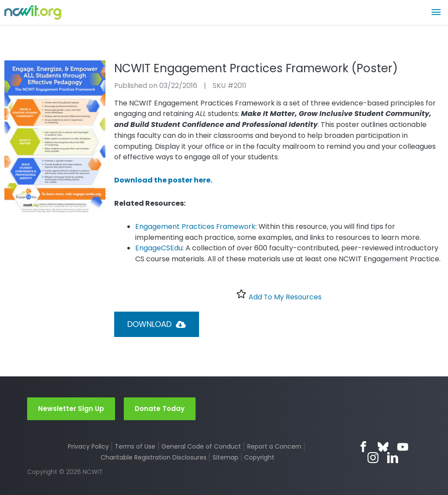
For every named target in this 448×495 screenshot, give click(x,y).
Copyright (259, 458)
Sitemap (226, 458)
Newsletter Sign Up (71, 409)
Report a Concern (274, 447)
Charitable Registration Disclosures (154, 458)
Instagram (373, 458)
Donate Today (160, 409)
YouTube (403, 447)
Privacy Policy (88, 447)
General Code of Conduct (201, 447)
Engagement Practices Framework (196, 226)
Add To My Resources (279, 295)
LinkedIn (393, 458)
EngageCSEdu (159, 248)
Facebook (363, 447)
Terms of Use (135, 447)
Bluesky (383, 447)
